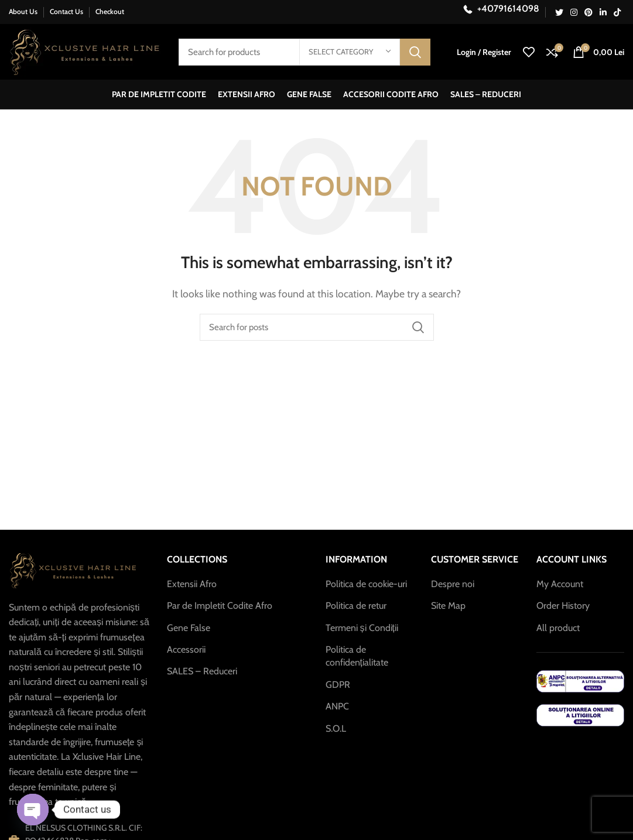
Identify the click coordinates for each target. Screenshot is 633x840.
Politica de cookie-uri (366, 584)
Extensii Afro (192, 584)
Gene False (189, 628)
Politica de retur (356, 606)
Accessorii (186, 649)
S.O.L (336, 728)
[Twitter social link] (559, 12)
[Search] (317, 327)
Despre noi (453, 584)
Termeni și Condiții (362, 628)
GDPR (338, 685)
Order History (563, 606)
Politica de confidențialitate (357, 656)
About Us (23, 11)
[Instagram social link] (574, 12)
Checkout (110, 11)
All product (558, 628)
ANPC (337, 706)
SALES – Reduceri (202, 671)
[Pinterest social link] (588, 12)
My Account (560, 584)
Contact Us (66, 11)
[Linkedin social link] (603, 12)
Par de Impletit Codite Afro (220, 606)
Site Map (448, 606)
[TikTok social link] (617, 12)
